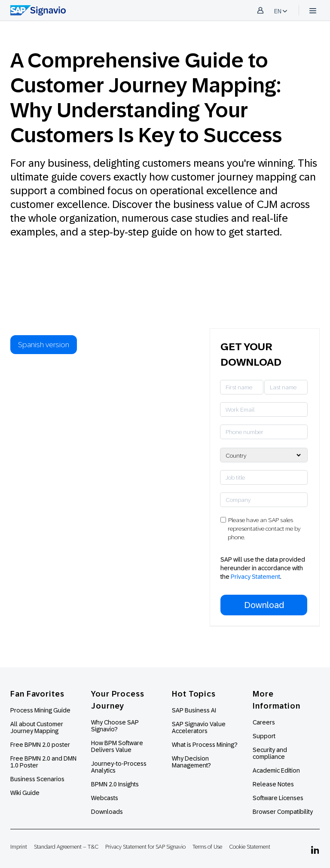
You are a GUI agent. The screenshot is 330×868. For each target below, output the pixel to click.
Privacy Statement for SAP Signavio (145, 847)
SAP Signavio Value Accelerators (199, 727)
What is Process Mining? (205, 745)
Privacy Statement (255, 577)
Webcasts (105, 798)
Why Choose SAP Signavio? (115, 726)
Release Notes (273, 784)
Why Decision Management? (191, 762)
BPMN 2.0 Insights (115, 784)
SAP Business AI (194, 710)
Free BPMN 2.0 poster (40, 745)
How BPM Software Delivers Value (117, 746)
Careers (264, 722)
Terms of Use (207, 847)
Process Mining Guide (40, 710)
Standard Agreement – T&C (66, 847)
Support (264, 736)
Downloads (107, 812)
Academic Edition (276, 770)
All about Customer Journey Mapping (37, 727)
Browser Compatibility (283, 812)
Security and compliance (270, 753)
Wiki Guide (25, 793)
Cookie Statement (250, 847)
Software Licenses (278, 798)
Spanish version (44, 345)
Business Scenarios (37, 779)
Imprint (19, 847)
